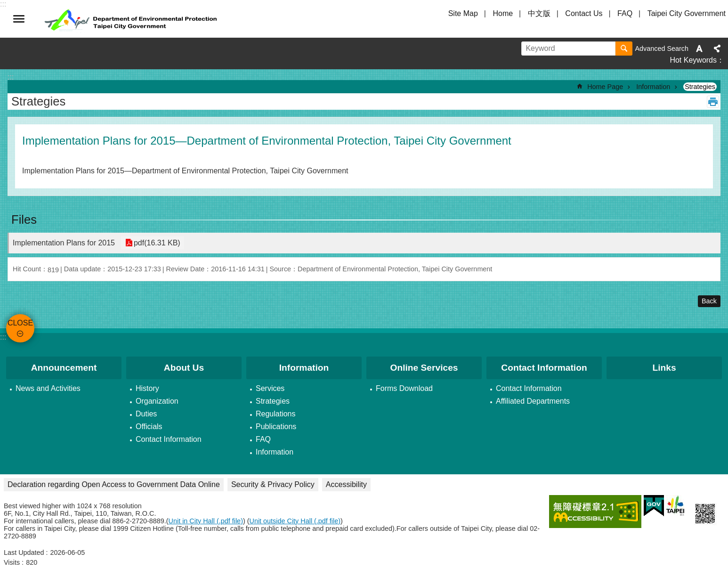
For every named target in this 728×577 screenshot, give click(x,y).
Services (270, 388)
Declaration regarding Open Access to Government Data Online (114, 484)
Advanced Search (662, 49)
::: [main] (11, 77)
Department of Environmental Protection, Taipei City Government (132, 19)
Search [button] (624, 49)
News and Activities (48, 388)
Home (503, 13)
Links (664, 368)
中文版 (539, 13)
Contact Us (584, 13)
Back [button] (709, 301)
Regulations (276, 414)
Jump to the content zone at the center (5, 5)
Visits (12, 562)
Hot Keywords (693, 60)
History (147, 388)
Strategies (700, 87)
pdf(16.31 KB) (156, 243)
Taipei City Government (687, 13)
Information (653, 87)
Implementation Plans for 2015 (64, 243)
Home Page (605, 87)
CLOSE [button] (19, 19)
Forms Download (404, 388)
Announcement (64, 368)
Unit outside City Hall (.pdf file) (295, 521)
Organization (157, 401)
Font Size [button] (699, 49)
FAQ (625, 13)
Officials (149, 427)
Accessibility (346, 484)
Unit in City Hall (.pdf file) (206, 521)
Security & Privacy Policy (273, 484)
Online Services (424, 368)
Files (24, 219)
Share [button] (717, 49)
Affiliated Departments (533, 401)
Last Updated (24, 553)
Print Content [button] (713, 102)
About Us (184, 368)
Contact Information (169, 439)
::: (3, 337)
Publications (276, 427)
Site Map (463, 13)
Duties (146, 414)
